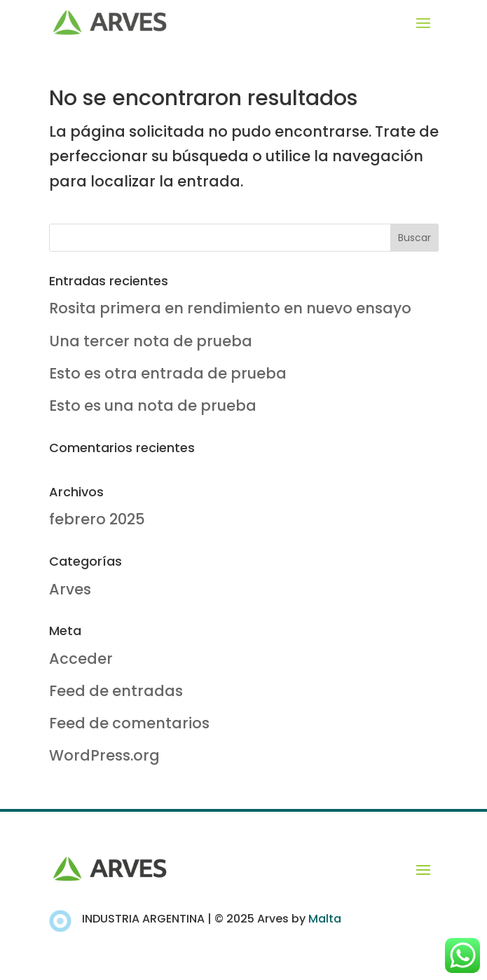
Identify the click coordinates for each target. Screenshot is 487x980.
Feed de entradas (116, 691)
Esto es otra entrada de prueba (168, 373)
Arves (70, 589)
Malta (325, 919)
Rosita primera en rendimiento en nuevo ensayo (230, 308)
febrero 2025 (97, 519)
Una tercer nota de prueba (151, 341)
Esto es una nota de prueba (153, 406)
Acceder (81, 659)
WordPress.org (104, 755)
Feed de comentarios (129, 723)
